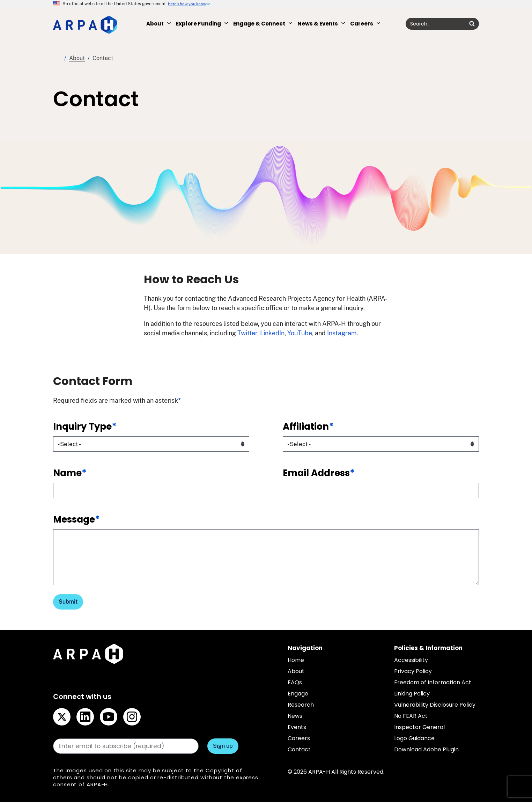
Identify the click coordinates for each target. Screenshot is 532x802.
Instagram (342, 333)
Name (70, 473)
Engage (298, 694)
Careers (299, 738)
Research (301, 705)
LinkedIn (272, 333)
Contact (299, 749)
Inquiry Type (85, 426)
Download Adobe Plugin (426, 749)
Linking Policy (412, 694)
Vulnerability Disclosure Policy (435, 705)
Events (297, 727)
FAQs (295, 682)
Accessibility (411, 660)
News (295, 716)
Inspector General (419, 727)
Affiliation (308, 426)
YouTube (300, 333)
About (77, 58)
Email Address (319, 473)
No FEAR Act (411, 716)
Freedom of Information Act (433, 682)
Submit (68, 602)
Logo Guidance (414, 738)
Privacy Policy (413, 671)
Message (76, 519)
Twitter (247, 333)
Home (57, 58)
